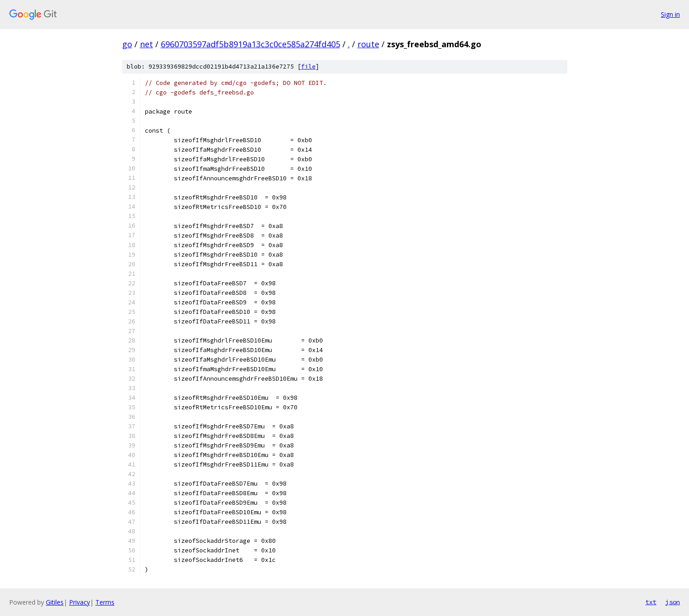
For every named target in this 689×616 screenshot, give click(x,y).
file (308, 67)
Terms (105, 602)
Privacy (79, 602)
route (368, 44)
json (673, 602)
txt (651, 602)
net (146, 44)
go (127, 44)
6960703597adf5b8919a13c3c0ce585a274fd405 (250, 44)
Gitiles (55, 602)
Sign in (670, 14)
